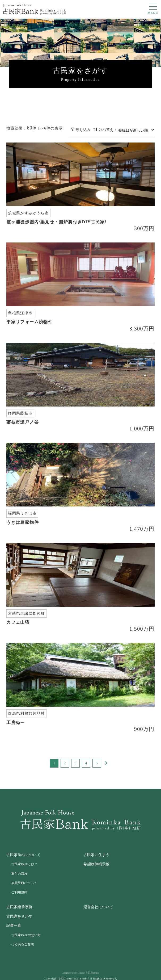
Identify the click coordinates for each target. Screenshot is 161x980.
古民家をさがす (19, 916)
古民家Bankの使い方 (26, 935)
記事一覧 (14, 926)
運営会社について (98, 907)
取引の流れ (19, 874)
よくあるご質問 (23, 944)
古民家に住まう (96, 855)
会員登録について (24, 883)
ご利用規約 (19, 892)
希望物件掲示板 (96, 864)
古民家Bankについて (23, 855)
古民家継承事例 (19, 907)
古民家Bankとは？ (24, 864)
